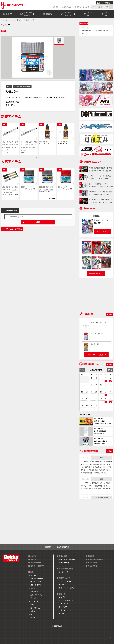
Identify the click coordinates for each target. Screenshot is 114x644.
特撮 (32, 604)
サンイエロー (44, 142)
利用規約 (48, 547)
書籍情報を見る (95, 273)
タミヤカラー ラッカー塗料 (22, 86)
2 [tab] (40, 158)
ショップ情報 (92, 566)
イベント (34, 598)
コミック (34, 611)
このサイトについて (82, 7)
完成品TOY (34, 591)
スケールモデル (36, 585)
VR (31, 614)
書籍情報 (91, 556)
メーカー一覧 (64, 572)
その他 (33, 618)
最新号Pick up (64, 563)
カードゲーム (35, 608)
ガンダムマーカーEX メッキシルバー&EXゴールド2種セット (10, 190)
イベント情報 (92, 563)
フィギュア (34, 588)
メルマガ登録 (104, 3)
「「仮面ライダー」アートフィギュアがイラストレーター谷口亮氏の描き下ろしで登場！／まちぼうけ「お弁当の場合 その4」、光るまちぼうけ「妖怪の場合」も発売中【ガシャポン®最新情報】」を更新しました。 (96, 467)
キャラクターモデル (37, 578)
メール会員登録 (36, 563)
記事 (101, 457)
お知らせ (56, 7)
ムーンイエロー (63, 142)
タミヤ (9, 86)
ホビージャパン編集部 (67, 588)
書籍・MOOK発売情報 (67, 559)
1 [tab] (36, 158)
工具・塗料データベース (96, 559)
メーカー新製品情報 (101, 498)
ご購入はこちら (101, 232)
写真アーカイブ (64, 578)
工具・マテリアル (37, 595)
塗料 (4, 31)
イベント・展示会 (65, 581)
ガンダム (34, 575)
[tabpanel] (10, 139)
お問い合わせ (67, 7)
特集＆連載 (63, 556)
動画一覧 (62, 594)
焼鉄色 (23, 187)
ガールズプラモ (36, 582)
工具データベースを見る (95, 355)
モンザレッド (62, 187)
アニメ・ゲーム (36, 601)
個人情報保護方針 (63, 547)
